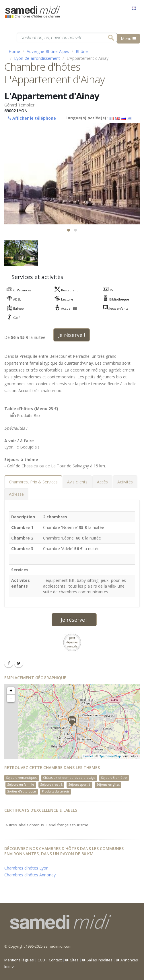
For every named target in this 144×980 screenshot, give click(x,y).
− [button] (11, 698)
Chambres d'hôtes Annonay (30, 875)
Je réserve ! (72, 335)
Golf (10, 318)
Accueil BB (63, 308)
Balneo (12, 308)
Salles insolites (97, 960)
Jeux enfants (113, 308)
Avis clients (77, 482)
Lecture (61, 299)
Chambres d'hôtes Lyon (26, 868)
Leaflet (88, 756)
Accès (102, 482)
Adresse (16, 494)
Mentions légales (19, 960)
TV (105, 290)
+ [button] (11, 691)
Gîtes (72, 960)
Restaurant (63, 290)
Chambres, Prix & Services (33, 482)
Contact (55, 960)
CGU (41, 960)
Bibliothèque (113, 299)
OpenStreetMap (110, 756)
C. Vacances (16, 290)
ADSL (11, 299)
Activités (125, 482)
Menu (128, 38)
